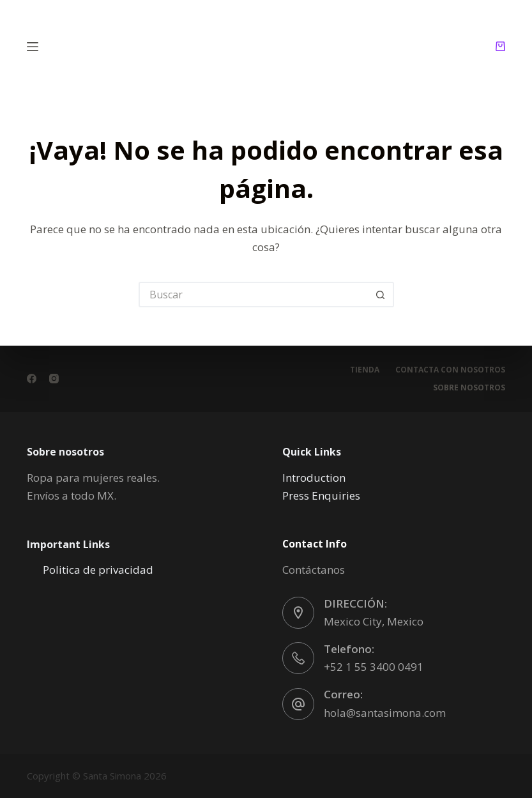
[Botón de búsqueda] (381, 295)
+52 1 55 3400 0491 (374, 667)
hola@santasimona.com (385, 713)
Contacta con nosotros (450, 370)
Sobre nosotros (469, 388)
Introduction (314, 478)
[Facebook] (32, 379)
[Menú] (33, 47)
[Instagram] (54, 379)
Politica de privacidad (98, 570)
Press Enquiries (321, 495)
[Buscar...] (254, 295)
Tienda (365, 370)
